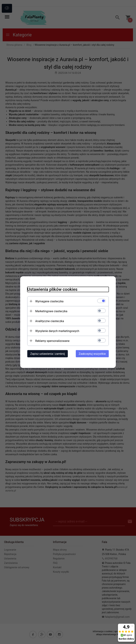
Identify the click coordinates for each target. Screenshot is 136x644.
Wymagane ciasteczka (49, 301)
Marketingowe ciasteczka (51, 311)
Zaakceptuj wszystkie (92, 354)
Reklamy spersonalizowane (52, 341)
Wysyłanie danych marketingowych (57, 331)
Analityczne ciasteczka (50, 321)
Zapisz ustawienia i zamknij (48, 354)
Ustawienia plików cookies (52, 289)
